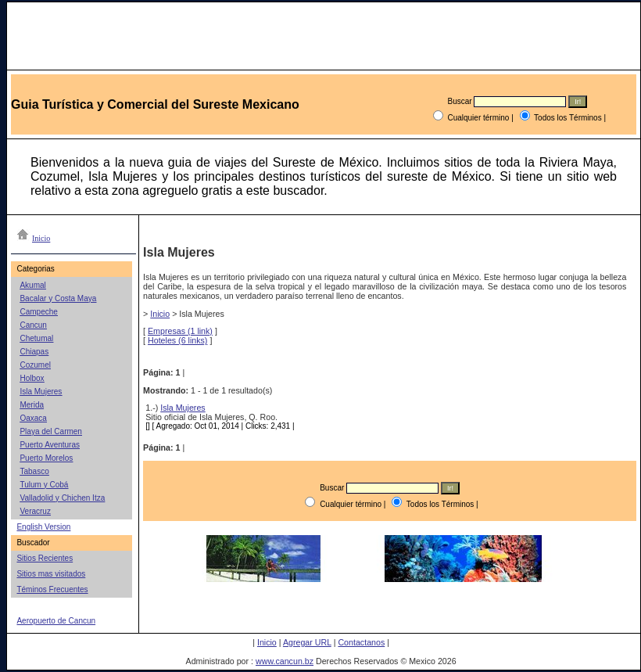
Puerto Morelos (46, 458)
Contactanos (361, 642)
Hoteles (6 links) (177, 340)
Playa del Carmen (50, 431)
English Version (43, 527)
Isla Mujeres (41, 392)
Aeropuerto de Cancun (56, 621)
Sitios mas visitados (51, 574)
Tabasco (34, 471)
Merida (32, 405)
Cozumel (35, 365)
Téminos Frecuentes (52, 589)
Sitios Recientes (45, 558)
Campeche (38, 312)
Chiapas (34, 352)
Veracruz (35, 511)
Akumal (32, 285)
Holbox (32, 378)
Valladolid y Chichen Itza (62, 498)
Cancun (33, 325)
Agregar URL (307, 642)
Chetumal (36, 338)
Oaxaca (33, 418)
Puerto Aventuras (50, 445)
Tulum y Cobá (44, 485)
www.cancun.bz (285, 661)
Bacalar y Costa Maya (58, 298)
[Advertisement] (385, 606)
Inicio (160, 314)
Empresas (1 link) (180, 331)
